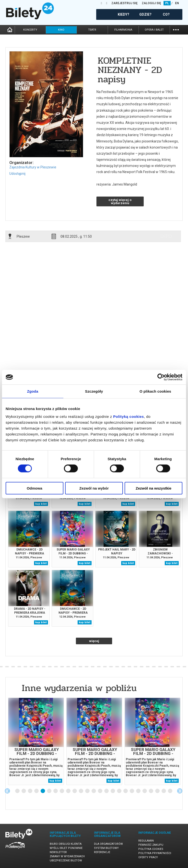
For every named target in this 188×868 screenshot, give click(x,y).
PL (167, 3)
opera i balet (154, 30)
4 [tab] (37, 791)
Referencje (102, 852)
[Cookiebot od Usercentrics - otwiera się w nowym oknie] (161, 377)
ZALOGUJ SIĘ (151, 3)
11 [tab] (81, 791)
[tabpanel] (36, 741)
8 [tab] (62, 791)
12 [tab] (88, 791)
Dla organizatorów (108, 844)
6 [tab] (49, 791)
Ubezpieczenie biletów (66, 861)
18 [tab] (126, 791)
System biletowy (106, 848)
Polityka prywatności (155, 853)
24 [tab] (164, 791)
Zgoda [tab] (33, 391)
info (166, 236)
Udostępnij (17, 174)
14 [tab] (100, 791)
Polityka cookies (151, 849)
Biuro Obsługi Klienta (66, 844)
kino (61, 30)
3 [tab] (30, 791)
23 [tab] (158, 791)
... (176, 29)
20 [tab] (139, 791)
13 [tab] (94, 791)
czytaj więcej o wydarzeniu (120, 201)
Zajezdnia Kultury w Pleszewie (33, 167)
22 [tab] (151, 791)
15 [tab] (107, 791)
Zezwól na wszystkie (153, 488)
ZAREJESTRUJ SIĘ (124, 3)
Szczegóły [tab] (94, 391)
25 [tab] (170, 791)
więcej (94, 641)
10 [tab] (75, 791)
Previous (7, 791)
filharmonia (123, 30)
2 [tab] (24, 791)
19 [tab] (132, 791)
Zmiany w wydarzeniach (67, 856)
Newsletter (58, 852)
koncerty (30, 30)
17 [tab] (119, 791)
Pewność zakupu (151, 845)
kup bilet (41, 504)
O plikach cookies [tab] (155, 391)
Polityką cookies (129, 416)
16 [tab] (113, 791)
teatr (92, 30)
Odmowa (34, 488)
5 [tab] (43, 791)
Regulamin (146, 841)
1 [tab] (18, 791)
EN (177, 3)
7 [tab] (56, 791)
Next (180, 791)
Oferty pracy (148, 857)
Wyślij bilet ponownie (66, 848)
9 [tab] (69, 791)
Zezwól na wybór (94, 488)
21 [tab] (145, 791)
